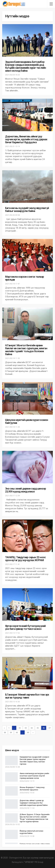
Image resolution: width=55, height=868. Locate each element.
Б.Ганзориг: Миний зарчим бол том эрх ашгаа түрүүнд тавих (27, 696)
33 (26, 728)
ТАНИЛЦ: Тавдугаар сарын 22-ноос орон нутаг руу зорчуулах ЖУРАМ (25, 559)
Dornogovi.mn (16, 858)
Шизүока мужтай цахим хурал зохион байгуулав (27, 421)
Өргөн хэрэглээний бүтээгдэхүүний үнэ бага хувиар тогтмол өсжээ (25, 627)
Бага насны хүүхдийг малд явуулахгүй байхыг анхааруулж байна (27, 209)
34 (32, 728)
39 (11, 733)
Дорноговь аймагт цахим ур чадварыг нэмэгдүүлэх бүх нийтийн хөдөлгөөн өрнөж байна (34, 803)
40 (17, 733)
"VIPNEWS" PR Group (34, 862)
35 (38, 728)
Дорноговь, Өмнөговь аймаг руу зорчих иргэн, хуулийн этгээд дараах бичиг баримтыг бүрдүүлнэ (26, 139)
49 (28, 733)
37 (50, 728)
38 (5, 733)
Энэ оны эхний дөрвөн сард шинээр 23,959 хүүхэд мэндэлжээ (26, 490)
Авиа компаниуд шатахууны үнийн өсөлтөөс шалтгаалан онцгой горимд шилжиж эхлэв (34, 776)
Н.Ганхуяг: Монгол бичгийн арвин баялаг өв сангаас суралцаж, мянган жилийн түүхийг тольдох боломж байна (26, 350)
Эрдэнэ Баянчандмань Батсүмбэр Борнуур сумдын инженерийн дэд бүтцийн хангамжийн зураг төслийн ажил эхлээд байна (26, 66)
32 (20, 728)
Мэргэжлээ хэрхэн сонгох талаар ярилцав (24, 278)
